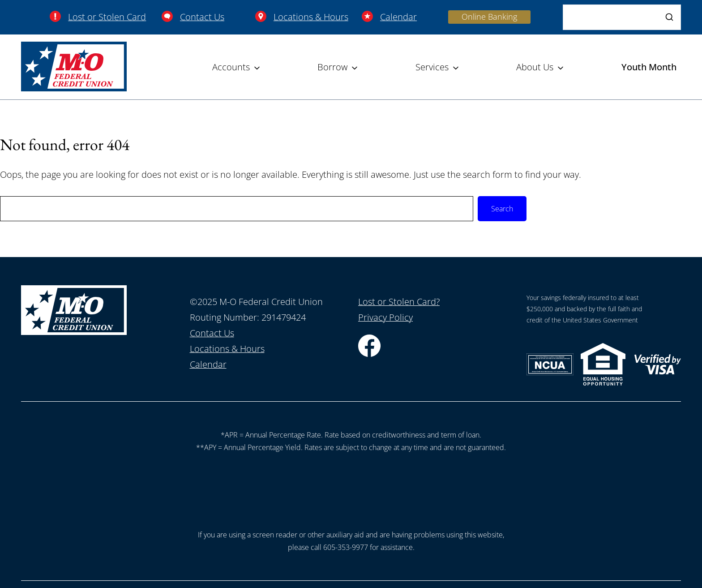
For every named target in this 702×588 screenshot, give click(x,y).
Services (432, 67)
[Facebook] (369, 354)
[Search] (622, 17)
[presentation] (351, 489)
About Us (535, 67)
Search (502, 209)
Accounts (231, 67)
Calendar (398, 17)
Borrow (332, 67)
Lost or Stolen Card (107, 17)
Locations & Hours (311, 17)
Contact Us (202, 17)
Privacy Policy (385, 317)
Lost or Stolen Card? (399, 302)
